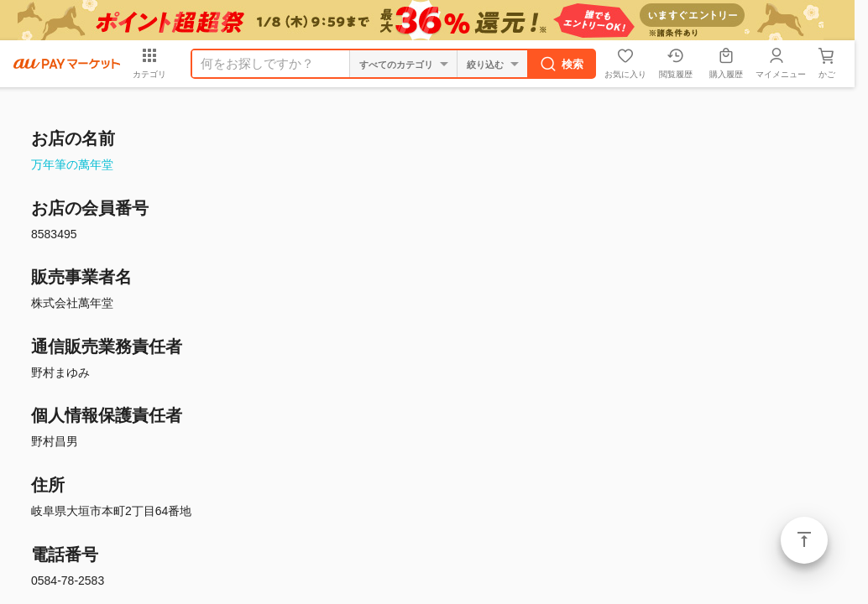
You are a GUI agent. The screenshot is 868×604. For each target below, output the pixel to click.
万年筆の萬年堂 (72, 164)
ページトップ (804, 540)
